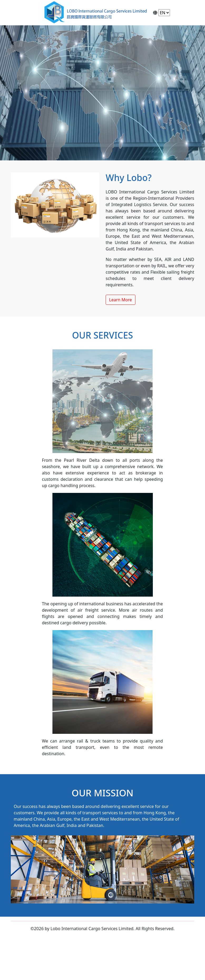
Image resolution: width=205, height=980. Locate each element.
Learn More (121, 300)
